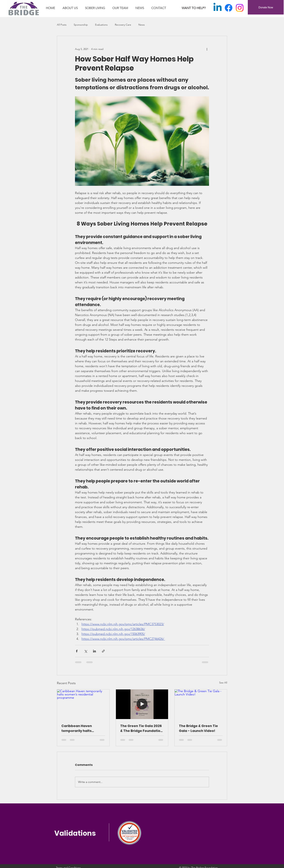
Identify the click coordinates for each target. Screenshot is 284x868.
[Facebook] (229, 8)
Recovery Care (123, 25)
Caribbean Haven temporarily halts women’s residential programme (79, 728)
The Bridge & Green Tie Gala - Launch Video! (198, 728)
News (142, 25)
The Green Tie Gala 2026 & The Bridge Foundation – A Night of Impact (141, 728)
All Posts (62, 25)
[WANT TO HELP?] (194, 8)
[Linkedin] (218, 8)
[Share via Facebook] (77, 651)
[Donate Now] (266, 7)
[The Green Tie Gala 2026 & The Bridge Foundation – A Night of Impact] (142, 704)
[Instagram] (240, 8)
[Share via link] (103, 651)
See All (223, 683)
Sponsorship (81, 25)
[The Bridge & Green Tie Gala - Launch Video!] (201, 704)
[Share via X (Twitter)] (86, 651)
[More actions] (207, 49)
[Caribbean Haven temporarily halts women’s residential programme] (83, 704)
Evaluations (101, 25)
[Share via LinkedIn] (94, 651)
